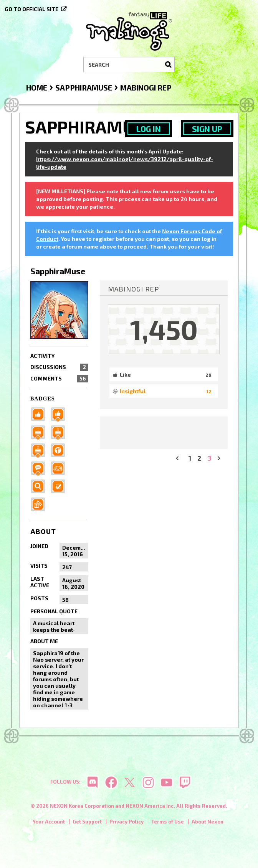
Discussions (59, 367)
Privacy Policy (127, 822)
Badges (43, 399)
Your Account (49, 822)
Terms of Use (168, 822)
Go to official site (31, 9)
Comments (59, 379)
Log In (149, 129)
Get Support (87, 822)
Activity (42, 356)
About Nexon (208, 822)
